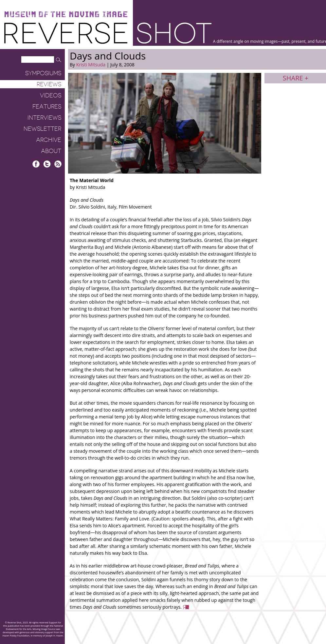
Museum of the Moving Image (66, 15)
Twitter (47, 164)
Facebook (36, 164)
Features (47, 107)
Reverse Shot (108, 33)
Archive (49, 140)
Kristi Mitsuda (91, 65)
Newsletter (42, 129)
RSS (58, 164)
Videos (51, 95)
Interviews (44, 118)
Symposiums (43, 73)
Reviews (49, 84)
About (51, 151)
